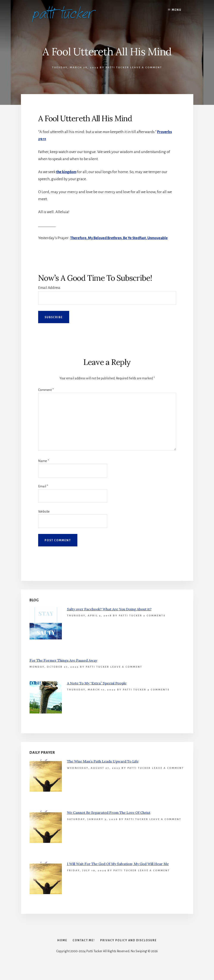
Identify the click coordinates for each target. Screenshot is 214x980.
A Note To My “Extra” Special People (97, 690)
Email (43, 493)
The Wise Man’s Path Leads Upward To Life (103, 768)
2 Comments (154, 623)
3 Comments (159, 697)
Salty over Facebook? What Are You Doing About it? (109, 616)
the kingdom (67, 172)
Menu (177, 10)
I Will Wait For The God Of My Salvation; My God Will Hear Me (118, 871)
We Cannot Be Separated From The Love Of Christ (109, 820)
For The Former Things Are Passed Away (63, 667)
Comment (46, 397)
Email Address (49, 295)
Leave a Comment (146, 67)
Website (44, 518)
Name (44, 468)
